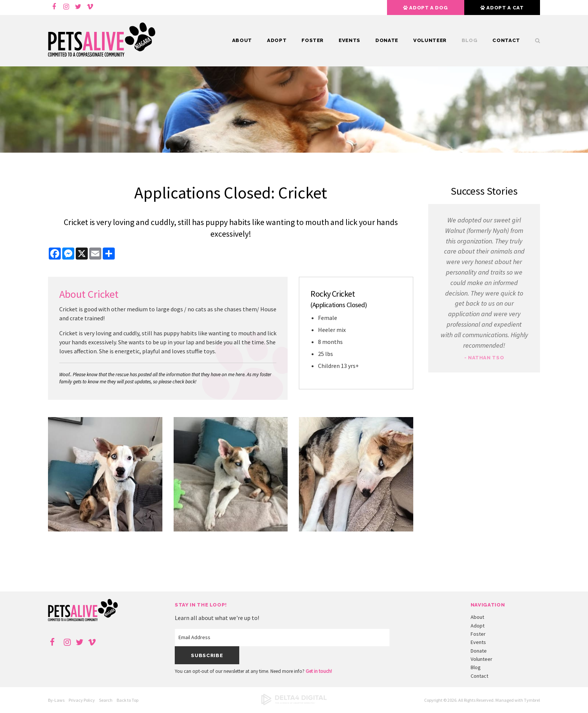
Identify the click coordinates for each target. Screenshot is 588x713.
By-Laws (56, 700)
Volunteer (430, 40)
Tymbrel (532, 700)
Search (534, 41)
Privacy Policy (82, 700)
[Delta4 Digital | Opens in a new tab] (294, 703)
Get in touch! (319, 671)
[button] (105, 529)
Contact (506, 40)
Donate (387, 40)
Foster (313, 40)
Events (349, 40)
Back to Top (127, 700)
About (242, 40)
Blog (470, 40)
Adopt (277, 40)
